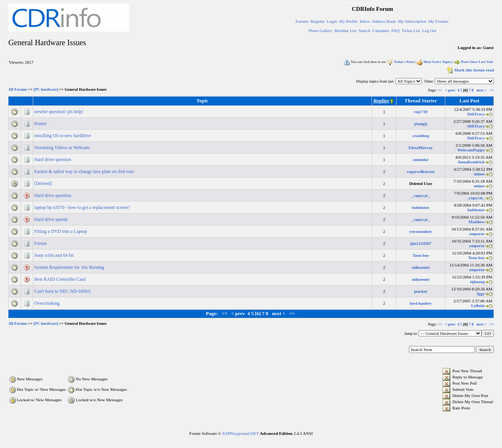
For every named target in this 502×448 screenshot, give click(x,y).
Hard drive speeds (52, 219)
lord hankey (421, 303)
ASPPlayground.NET (240, 433)
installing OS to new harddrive (63, 136)
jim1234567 (421, 243)
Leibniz (478, 305)
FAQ (396, 31)
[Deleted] (44, 183)
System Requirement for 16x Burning (70, 267)
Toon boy (421, 255)
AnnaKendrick (471, 162)
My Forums (439, 21)
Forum (41, 243)
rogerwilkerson (421, 171)
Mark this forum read (470, 70)
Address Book (384, 21)
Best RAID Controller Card (60, 279)
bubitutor (421, 207)
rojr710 (421, 112)
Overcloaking (47, 303)
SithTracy (476, 114)
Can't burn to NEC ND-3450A (63, 291)
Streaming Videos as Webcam (63, 148)
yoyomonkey (421, 231)
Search (365, 31)
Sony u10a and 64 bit (55, 255)
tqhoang (477, 282)
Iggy (481, 294)
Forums (302, 21)
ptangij (421, 124)
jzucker (421, 291)
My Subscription (412, 21)
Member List (345, 31)
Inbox (365, 21)
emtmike (421, 160)
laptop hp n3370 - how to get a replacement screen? (83, 207)
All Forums (18, 90)
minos (479, 174)
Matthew (477, 222)
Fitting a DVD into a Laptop (61, 231)
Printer (41, 124)
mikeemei (421, 267)
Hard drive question (53, 160)
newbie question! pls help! (59, 112)
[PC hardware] (46, 90)
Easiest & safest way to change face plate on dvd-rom (85, 171)
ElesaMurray (421, 148)
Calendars (381, 31)
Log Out (429, 31)
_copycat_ (421, 195)
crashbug (421, 136)
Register (318, 21)
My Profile (348, 21)
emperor (477, 234)
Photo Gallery (320, 31)
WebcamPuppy (471, 150)
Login (332, 21)
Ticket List (411, 31)
